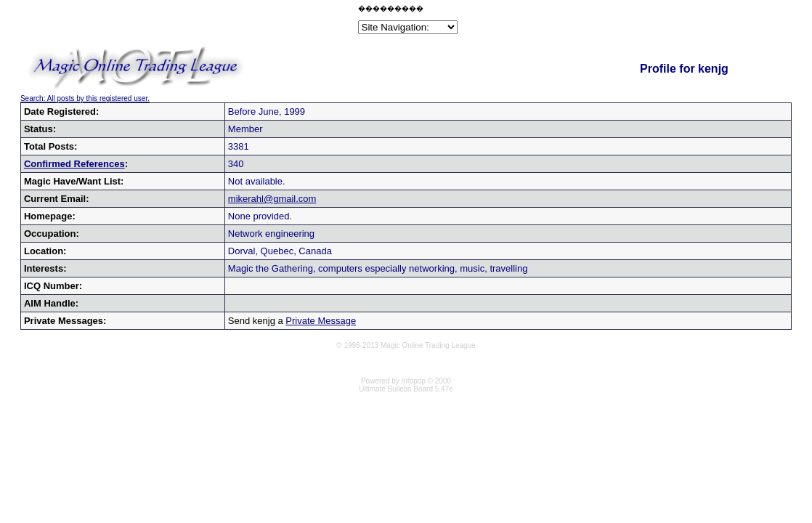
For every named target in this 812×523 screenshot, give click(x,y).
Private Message (321, 321)
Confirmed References (74, 164)
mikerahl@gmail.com (272, 199)
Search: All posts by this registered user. (85, 98)
